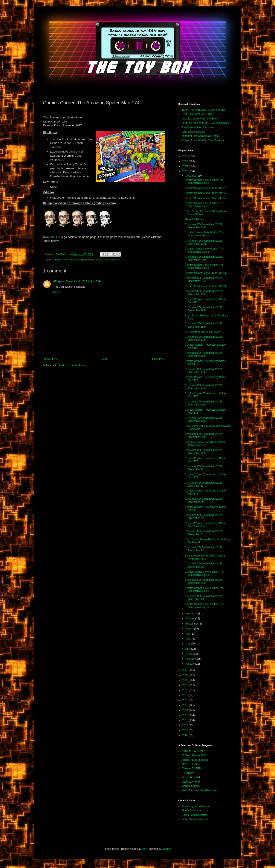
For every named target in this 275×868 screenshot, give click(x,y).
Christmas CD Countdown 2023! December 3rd (203, 565)
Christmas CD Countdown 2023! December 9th (203, 468)
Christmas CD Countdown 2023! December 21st (203, 280)
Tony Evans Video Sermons (197, 127)
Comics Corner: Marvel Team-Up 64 (205, 273)
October (190, 618)
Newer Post (51, 359)
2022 (186, 670)
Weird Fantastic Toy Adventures (200, 790)
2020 (186, 680)
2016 (186, 700)
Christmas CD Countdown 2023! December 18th (203, 325)
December (192, 176)
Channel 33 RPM (191, 768)
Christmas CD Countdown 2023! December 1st (203, 598)
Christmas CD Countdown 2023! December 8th (203, 484)
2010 (186, 730)
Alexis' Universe (191, 764)
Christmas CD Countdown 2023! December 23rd (203, 242)
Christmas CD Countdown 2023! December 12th (203, 419)
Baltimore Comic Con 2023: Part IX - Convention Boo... (206, 444)
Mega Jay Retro (191, 782)
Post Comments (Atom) (72, 365)
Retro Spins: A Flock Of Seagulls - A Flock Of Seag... (205, 213)
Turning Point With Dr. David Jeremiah (203, 141)
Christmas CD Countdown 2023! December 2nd (203, 581)
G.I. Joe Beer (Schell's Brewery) (203, 332)
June (189, 639)
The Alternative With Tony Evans (200, 119)
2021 (186, 675)
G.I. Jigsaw (188, 773)
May (188, 644)
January (190, 664)
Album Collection (191, 811)
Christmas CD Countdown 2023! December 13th (203, 403)
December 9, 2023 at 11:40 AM (84, 281)
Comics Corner (60, 260)
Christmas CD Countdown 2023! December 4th (203, 549)
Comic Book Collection (195, 815)
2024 (186, 166)
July (188, 634)
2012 (186, 720)
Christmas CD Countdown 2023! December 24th (203, 226)
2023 (186, 171)
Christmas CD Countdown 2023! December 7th (203, 500)
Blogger (166, 849)
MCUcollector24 (191, 777)
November (192, 614)
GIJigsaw (59, 281)
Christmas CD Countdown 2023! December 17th (203, 338)
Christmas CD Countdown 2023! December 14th (203, 387)
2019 (186, 685)
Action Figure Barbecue (195, 760)
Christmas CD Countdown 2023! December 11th (203, 436)
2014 (186, 710)
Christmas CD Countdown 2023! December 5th (203, 533)
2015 (186, 705)
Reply (57, 292)
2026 (186, 156)
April (188, 649)
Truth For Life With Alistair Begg (200, 136)
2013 (186, 715)
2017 (186, 695)
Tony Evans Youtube (193, 132)
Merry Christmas (194, 219)
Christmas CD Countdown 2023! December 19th (203, 309)
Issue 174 (74, 260)
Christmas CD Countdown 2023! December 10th (203, 452)
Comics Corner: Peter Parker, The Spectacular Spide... (204, 181)
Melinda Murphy (191, 786)
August (190, 629)
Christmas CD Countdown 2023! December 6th (203, 517)
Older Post (158, 359)
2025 (186, 161)
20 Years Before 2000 (194, 755)
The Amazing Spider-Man (107, 260)
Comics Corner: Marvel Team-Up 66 (205, 193)
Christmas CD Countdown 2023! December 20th (203, 293)
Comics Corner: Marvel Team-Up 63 (205, 286)
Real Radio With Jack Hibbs (198, 114)
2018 (186, 690)
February (191, 659)
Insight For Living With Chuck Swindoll (203, 110)
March (189, 654)
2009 (186, 735)
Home (105, 359)
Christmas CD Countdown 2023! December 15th (203, 371)
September (192, 624)
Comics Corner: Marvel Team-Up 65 (205, 198)
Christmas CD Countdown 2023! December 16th (203, 354)
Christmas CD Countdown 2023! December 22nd (203, 258)
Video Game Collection (195, 819)
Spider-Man (87, 260)
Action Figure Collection (195, 806)
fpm (144, 849)
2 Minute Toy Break (193, 751)
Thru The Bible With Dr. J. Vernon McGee (205, 123)
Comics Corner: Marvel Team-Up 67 (205, 188)
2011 (186, 725)
